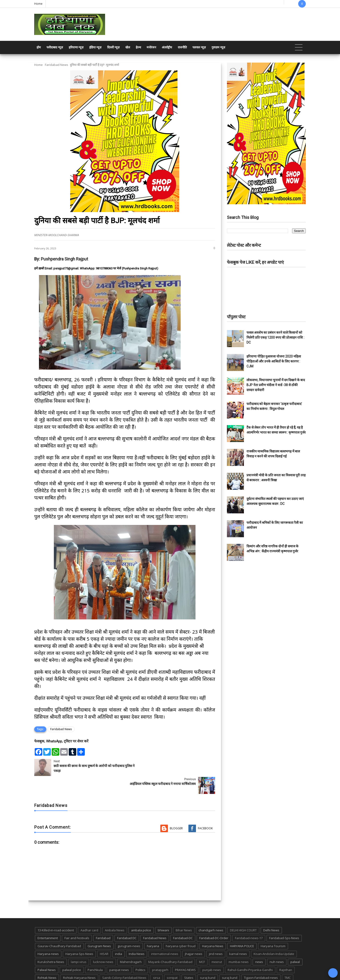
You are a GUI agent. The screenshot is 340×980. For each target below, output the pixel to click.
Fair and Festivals (77, 920)
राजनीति (182, 47)
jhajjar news (194, 936)
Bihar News (184, 912)
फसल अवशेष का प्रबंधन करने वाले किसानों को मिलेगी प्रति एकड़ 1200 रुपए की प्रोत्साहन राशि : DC (275, 337)
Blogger (176, 810)
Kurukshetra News (51, 944)
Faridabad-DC (183, 920)
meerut (217, 944)
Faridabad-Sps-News (284, 920)
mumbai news (239, 944)
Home (38, 4)
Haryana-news (48, 936)
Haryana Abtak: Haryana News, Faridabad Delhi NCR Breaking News (79, 976)
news (259, 944)
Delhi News (271, 912)
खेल (128, 47)
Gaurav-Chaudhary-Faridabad (59, 928)
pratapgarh (160, 952)
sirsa (157, 960)
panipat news (119, 952)
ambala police (141, 912)
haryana (153, 928)
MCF (202, 944)
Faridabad (103, 920)
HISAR (104, 936)
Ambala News (115, 912)
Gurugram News (99, 928)
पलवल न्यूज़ (199, 47)
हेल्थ (138, 47)
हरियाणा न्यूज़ (76, 47)
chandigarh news (211, 912)
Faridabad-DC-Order (214, 920)
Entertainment (48, 920)
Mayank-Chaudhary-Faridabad (170, 944)
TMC (288, 960)
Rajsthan (286, 952)
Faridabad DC (127, 920)
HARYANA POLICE (242, 928)
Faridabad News (57, 65)
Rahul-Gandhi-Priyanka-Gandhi (250, 952)
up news (44, 968)
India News (137, 936)
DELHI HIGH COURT (243, 912)
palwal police (72, 952)
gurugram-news (129, 928)
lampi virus (79, 944)
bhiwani (163, 912)
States (189, 960)
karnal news (238, 936)
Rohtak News (47, 960)
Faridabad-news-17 (249, 920)
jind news (216, 936)
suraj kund (208, 960)
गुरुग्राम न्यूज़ (218, 47)
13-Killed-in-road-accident (56, 912)
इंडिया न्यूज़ (95, 47)
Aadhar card (89, 912)
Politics (140, 952)
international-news (165, 936)
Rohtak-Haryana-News (79, 960)
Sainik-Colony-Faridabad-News (124, 960)
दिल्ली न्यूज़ (113, 47)
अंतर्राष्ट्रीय (167, 47)
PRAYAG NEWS (185, 952)
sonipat (172, 960)
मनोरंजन (151, 47)
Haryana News (213, 928)
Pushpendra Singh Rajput (64, 259)
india (119, 936)
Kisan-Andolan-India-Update (274, 936)
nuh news (277, 944)
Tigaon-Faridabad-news (261, 960)
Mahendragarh (131, 944)
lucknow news (103, 944)
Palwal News (47, 952)
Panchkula (95, 952)
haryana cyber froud (181, 928)
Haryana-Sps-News (79, 936)
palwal (295, 944)
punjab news (212, 952)
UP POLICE (64, 968)
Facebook (205, 810)
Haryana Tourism (273, 928)
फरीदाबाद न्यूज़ (55, 47)
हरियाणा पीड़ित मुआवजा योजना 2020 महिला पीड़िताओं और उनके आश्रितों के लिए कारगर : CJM (274, 361)
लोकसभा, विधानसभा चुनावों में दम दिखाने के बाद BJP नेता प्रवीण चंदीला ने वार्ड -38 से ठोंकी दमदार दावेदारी (276, 385)
